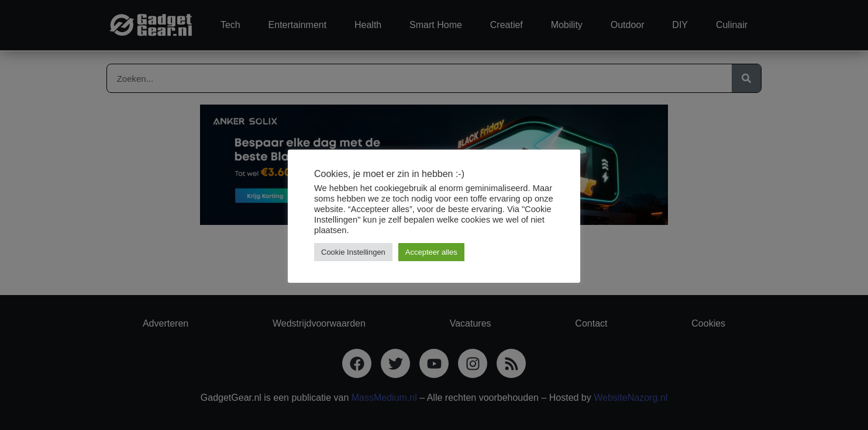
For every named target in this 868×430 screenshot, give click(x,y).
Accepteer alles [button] (431, 252)
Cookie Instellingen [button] (353, 252)
